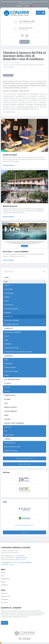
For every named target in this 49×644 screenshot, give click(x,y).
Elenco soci (6, 596)
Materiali (5, 599)
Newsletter (20, 6)
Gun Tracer (8, 427)
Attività (8, 383)
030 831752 (24, 42)
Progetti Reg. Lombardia (14, 423)
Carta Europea (9, 305)
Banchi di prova (10, 206)
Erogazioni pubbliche (25, 563)
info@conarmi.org (21, 558)
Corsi (6, 277)
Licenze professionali (11, 309)
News (6, 415)
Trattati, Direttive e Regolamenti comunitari (18, 352)
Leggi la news (8, 260)
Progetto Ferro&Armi (11, 451)
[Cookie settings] (1, 643)
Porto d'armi (8, 317)
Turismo (8, 439)
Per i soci (7, 387)
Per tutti (7, 391)
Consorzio (9, 356)
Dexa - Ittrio (10, 565)
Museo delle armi (10, 443)
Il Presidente (8, 364)
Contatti (27, 6)
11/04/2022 (5, 224)
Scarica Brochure (24, 464)
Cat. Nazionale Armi (12, 379)
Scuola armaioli (10, 155)
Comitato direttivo (10, 367)
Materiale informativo (11, 371)
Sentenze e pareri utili (11, 348)
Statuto (7, 375)
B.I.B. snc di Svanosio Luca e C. (24, 525)
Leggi (6, 340)
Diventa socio (10, 395)
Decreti (7, 336)
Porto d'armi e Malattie (12, 320)
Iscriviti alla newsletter (24, 458)
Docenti (7, 399)
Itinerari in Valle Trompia (12, 447)
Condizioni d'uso (6, 563)
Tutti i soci (25, 532)
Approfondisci (9, 165)
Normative (8, 328)
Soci (6, 403)
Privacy (15, 563)
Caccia (6, 301)
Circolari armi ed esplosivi (13, 332)
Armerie (7, 285)
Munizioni (7, 313)
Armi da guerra (9, 293)
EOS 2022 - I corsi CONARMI (16, 252)
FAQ (6, 281)
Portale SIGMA (9, 435)
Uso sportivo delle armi (12, 324)
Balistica (7, 297)
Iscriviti (5, 623)
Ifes (6, 431)
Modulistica (8, 344)
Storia (6, 360)
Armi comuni (8, 289)
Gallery (7, 419)
